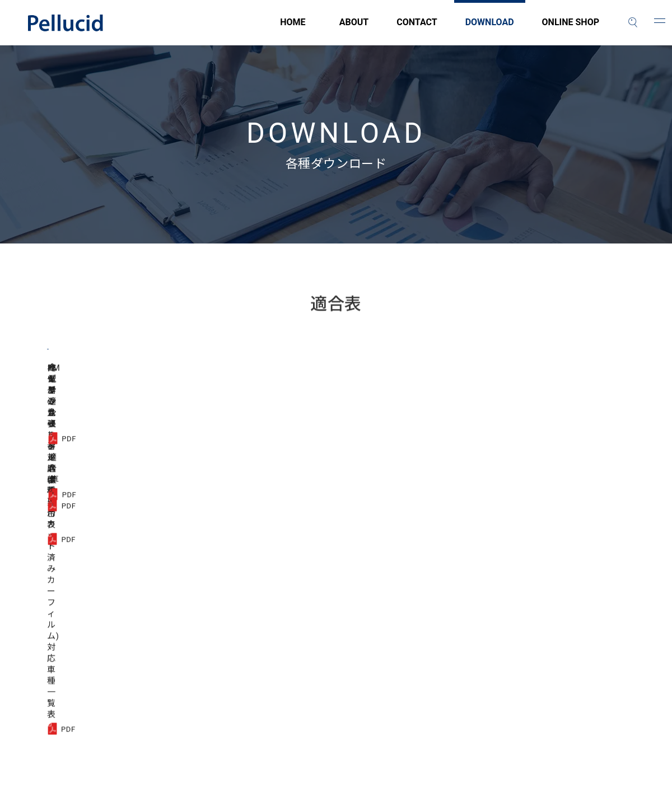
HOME (230, 29)
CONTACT (417, 29)
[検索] (633, 22)
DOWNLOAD (489, 29)
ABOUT (354, 29)
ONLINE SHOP (570, 29)
